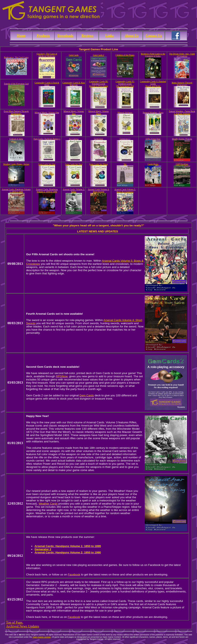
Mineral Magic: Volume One (47, 113)
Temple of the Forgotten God (16, 84)
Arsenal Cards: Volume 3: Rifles (74, 191)
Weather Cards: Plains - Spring (16, 164)
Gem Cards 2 (99, 55)
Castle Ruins (153, 164)
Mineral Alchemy (125, 113)
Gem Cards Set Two (74, 164)
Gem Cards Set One (47, 164)
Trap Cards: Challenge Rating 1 (47, 139)
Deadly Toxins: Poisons (182, 139)
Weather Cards (48, 504)
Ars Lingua (74, 139)
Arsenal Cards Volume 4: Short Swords (98, 191)
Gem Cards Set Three (98, 164)
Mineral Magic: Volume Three (98, 112)
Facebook (74, 575)
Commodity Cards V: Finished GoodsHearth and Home (153, 84)
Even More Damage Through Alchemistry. (16, 112)
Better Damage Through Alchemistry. (182, 84)
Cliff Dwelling (182, 164)
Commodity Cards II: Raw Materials (74, 84)
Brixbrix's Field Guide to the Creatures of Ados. (153, 55)
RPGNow (62, 376)
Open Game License (42, 637)
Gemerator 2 (125, 139)
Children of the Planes (125, 55)
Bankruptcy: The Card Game (16, 57)
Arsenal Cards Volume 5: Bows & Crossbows (125, 191)
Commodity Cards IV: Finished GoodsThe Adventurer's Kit (125, 84)
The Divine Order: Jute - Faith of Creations (182, 55)
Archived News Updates (22, 626)
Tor (125, 164)
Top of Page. (15, 622)
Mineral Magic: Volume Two (74, 112)
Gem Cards (74, 55)
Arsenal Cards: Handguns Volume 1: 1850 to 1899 (16, 191)
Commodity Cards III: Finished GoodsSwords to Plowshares (99, 84)
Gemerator (99, 139)
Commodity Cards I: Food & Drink (47, 84)
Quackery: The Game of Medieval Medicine (47, 55)
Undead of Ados (16, 139)
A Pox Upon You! (153, 139)
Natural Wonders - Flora (153, 113)
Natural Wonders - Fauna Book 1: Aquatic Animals (182, 112)
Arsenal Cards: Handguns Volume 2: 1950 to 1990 (47, 191)
